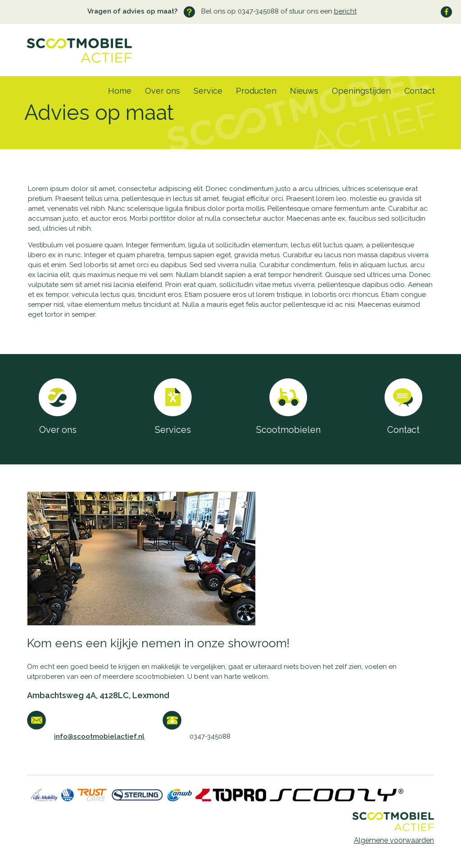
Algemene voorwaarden (394, 840)
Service (208, 91)
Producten (256, 91)
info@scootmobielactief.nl (99, 736)
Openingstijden (361, 91)
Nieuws (304, 91)
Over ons (163, 91)
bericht (345, 11)
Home (120, 91)
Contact (420, 91)
